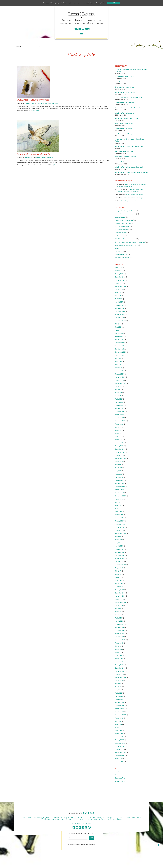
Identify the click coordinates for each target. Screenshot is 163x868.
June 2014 (118, 687)
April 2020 (118, 474)
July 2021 (118, 427)
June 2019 (118, 505)
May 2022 (118, 396)
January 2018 (119, 552)
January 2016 (119, 627)
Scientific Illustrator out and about (48, 103)
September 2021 (120, 421)
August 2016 (119, 605)
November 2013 (120, 709)
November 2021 (120, 415)
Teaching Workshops (75, 819)
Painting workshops (121, 233)
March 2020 (119, 477)
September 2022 (120, 383)
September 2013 (120, 715)
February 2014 (120, 699)
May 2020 (118, 471)
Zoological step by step (122, 258)
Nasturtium (119, 82)
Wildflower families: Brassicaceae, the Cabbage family (132, 172)
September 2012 (120, 752)
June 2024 (118, 327)
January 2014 (119, 702)
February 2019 (120, 518)
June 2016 (118, 612)
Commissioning (44, 817)
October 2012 (120, 749)
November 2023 (120, 346)
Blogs (66, 817)
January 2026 (119, 274)
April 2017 (118, 580)
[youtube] (77, 29)
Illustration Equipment (122, 226)
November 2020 (120, 452)
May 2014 (118, 690)
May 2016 (118, 615)
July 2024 (118, 324)
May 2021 (118, 433)
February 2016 (120, 624)
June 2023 (118, 361)
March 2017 (119, 584)
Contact (101, 817)
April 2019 (118, 512)
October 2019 (120, 493)
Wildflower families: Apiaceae (124, 129)
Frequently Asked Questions (97, 819)
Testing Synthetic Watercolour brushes (127, 245)
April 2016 (118, 618)
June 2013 (118, 724)
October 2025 (120, 283)
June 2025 (118, 293)
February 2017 (120, 587)
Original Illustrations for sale (83, 817)
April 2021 (118, 437)
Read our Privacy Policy (98, 3)
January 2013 (119, 740)
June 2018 (118, 540)
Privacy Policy (116, 819)
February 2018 (120, 549)
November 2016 (120, 596)
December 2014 (120, 668)
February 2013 (120, 737)
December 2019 (120, 487)
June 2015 (118, 649)
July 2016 (118, 609)
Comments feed (120, 778)
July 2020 (118, 465)
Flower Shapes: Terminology (134, 195)
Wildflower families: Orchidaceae (125, 92)
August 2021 (119, 424)
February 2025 (120, 305)
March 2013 (119, 734)
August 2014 (119, 681)
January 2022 (119, 408)
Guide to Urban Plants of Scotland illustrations (129, 97)
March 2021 (119, 440)
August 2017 (119, 568)
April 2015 (118, 656)
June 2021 (118, 430)
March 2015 (119, 659)
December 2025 (120, 277)
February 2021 (120, 443)
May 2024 (118, 330)
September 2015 (120, 640)
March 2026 (119, 271)
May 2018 (118, 543)
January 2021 (119, 446)
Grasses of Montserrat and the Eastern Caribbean (130, 108)
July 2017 (118, 571)
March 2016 (119, 621)
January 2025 (119, 308)
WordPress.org (120, 781)
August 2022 (119, 386)
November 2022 (120, 377)
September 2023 (120, 352)
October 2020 (120, 455)
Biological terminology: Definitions (126, 211)
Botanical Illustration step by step (125, 214)
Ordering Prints (134, 817)
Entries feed (119, 775)
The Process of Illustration (53, 819)
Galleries (32, 817)
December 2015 (120, 630)
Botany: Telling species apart (124, 220)
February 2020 (120, 480)
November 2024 (120, 314)
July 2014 (118, 684)
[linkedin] (80, 29)
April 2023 (118, 368)
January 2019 (119, 521)
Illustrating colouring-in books (124, 77)
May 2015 (118, 652)
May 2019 (118, 508)
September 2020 (120, 458)
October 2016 (120, 599)
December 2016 (120, 593)
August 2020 (119, 462)
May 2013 (118, 727)
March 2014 (119, 696)
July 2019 (118, 502)
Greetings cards (120, 817)
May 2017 (118, 577)
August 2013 (119, 718)
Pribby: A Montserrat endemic (124, 123)
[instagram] (88, 29)
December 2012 (120, 743)
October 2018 (120, 530)
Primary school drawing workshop (33, 100)
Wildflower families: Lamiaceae (125, 113)
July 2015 (118, 646)
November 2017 (120, 558)
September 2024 (120, 321)
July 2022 (118, 390)
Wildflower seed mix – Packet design (126, 118)
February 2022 (120, 405)
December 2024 (120, 311)
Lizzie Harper (81, 14)
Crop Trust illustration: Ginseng (125, 87)
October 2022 (120, 380)
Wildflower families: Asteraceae (125, 103)
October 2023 (120, 349)
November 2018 (120, 527)
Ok (114, 3)
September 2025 (120, 286)
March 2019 (119, 515)
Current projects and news (44, 158)
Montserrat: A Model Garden (124, 151)
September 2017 (120, 565)
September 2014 (120, 677)
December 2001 (120, 756)
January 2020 (119, 483)
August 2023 (119, 355)
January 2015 (119, 665)
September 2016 (120, 602)
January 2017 (119, 590)
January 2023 (119, 374)
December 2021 (120, 412)
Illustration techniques (122, 230)
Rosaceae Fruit (120, 162)
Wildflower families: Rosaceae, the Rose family (129, 167)
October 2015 (120, 637)
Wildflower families (121, 255)
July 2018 (118, 537)
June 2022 (118, 393)
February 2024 (120, 336)
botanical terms (120, 217)
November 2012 (120, 746)
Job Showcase (57, 817)
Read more (36, 111)
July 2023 (118, 358)
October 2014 (120, 674)
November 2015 (120, 634)
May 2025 (118, 296)
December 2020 (120, 449)
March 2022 (119, 402)
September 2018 (120, 533)
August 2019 (119, 499)
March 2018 (119, 546)
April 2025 (118, 299)
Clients (109, 817)
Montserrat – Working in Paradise (126, 157)
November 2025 (120, 280)
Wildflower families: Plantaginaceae (126, 134)
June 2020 (118, 468)
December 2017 (120, 555)
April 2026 (118, 268)
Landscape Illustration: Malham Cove (35, 154)
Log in (117, 772)
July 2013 (118, 721)
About (25, 817)
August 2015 (119, 643)
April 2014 (118, 693)
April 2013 (118, 731)
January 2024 (119, 340)
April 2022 (118, 399)
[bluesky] (83, 29)
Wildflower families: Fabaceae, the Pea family (129, 146)
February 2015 (120, 662)
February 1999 (120, 762)
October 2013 (120, 712)
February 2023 (120, 371)
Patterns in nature (121, 236)
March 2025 (119, 302)
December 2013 (120, 706)
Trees (117, 248)
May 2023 (118, 365)
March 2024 (119, 333)
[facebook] (75, 29)
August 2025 (119, 289)
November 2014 (120, 671)
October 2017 (120, 562)
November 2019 (120, 490)
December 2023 (120, 343)
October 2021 (120, 418)
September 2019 (120, 496)
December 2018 (120, 524)
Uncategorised (120, 251)
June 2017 (118, 574)
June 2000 (118, 759)
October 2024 (120, 318)
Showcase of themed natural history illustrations (130, 242)
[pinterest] (86, 29)
